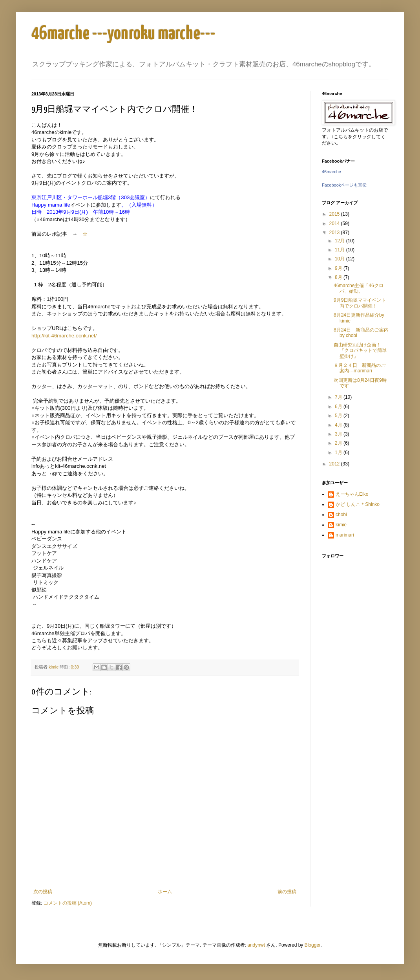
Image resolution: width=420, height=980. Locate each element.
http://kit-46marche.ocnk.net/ (64, 336)
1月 (339, 452)
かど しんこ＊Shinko (358, 504)
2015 (335, 214)
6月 (339, 407)
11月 (341, 250)
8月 (339, 277)
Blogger (313, 945)
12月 (341, 241)
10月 (341, 259)
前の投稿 (287, 892)
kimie (341, 525)
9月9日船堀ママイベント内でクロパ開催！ (360, 303)
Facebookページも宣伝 (344, 185)
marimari (345, 535)
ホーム (165, 892)
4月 (339, 425)
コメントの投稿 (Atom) (68, 903)
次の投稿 (43, 892)
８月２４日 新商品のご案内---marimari (360, 368)
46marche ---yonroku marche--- (123, 34)
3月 (339, 434)
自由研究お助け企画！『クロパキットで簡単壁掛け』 (360, 351)
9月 (339, 268)
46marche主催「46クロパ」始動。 (359, 288)
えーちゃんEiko (352, 494)
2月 (339, 443)
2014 (335, 223)
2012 (335, 464)
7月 (339, 397)
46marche (331, 172)
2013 (335, 233)
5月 (339, 416)
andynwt (256, 945)
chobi (341, 515)
